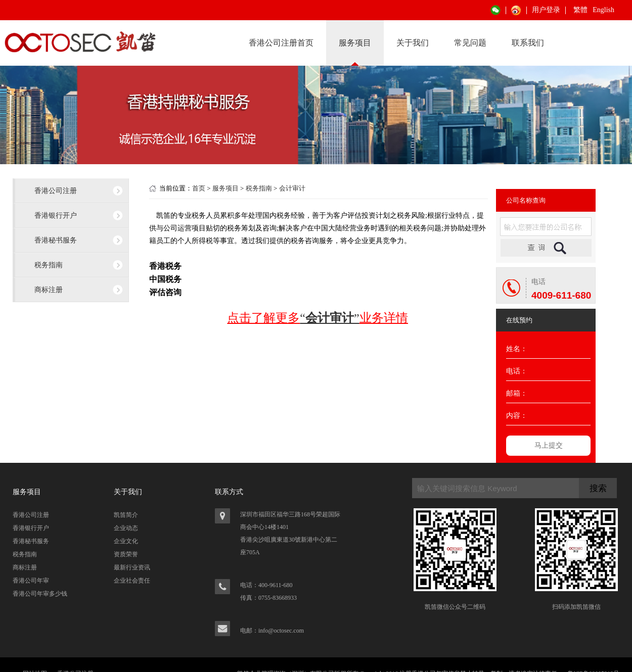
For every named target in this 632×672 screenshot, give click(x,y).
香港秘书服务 (56, 240)
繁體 (580, 10)
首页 (199, 188)
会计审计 (292, 188)
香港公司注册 (56, 190)
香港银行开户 (56, 215)
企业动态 (126, 528)
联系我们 (528, 43)
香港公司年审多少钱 (40, 594)
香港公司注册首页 (281, 43)
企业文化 (126, 541)
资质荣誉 (126, 554)
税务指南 (49, 265)
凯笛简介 (126, 515)
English (603, 10)
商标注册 (49, 290)
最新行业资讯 (132, 567)
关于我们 (413, 43)
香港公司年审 (31, 581)
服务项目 (355, 43)
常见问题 (470, 43)
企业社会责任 (132, 581)
